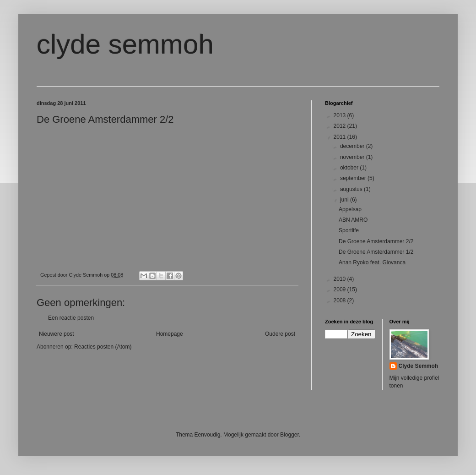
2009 (341, 289)
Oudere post (280, 334)
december (353, 146)
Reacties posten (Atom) (103, 347)
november (353, 157)
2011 (341, 137)
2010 (341, 279)
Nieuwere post (57, 334)
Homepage (170, 334)
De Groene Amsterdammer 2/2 (376, 241)
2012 (341, 126)
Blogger (289, 435)
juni (345, 200)
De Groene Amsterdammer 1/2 (376, 252)
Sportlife (349, 230)
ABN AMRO (353, 220)
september (354, 178)
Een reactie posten (71, 318)
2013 (341, 115)
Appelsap (350, 209)
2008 (341, 300)
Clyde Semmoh (419, 366)
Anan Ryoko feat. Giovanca (372, 262)
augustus (352, 189)
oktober (350, 168)
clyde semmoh (125, 44)
